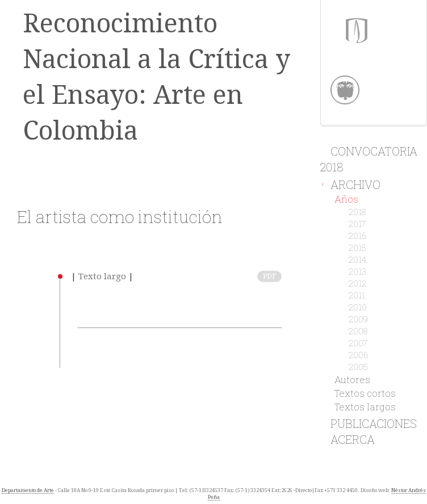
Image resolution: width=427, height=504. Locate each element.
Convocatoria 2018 (369, 159)
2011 (357, 295)
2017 (357, 224)
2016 (358, 236)
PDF (269, 276)
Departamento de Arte (28, 490)
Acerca (348, 439)
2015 (357, 247)
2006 (359, 355)
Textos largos (365, 407)
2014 (357, 259)
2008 (358, 331)
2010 (358, 307)
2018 (357, 212)
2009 (358, 319)
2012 (357, 283)
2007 (358, 343)
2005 (358, 367)
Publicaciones (369, 423)
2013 (357, 271)
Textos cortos (365, 393)
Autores (352, 379)
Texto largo (102, 276)
